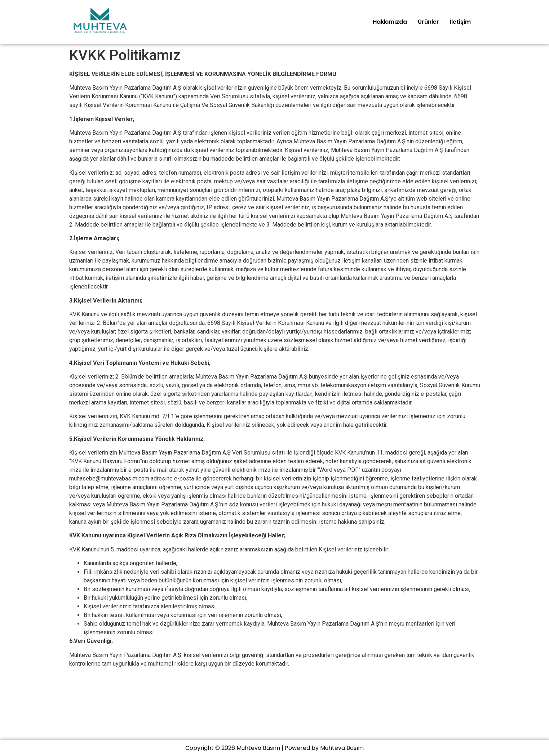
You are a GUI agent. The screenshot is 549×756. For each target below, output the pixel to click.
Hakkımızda (390, 22)
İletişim (460, 22)
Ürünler (428, 22)
